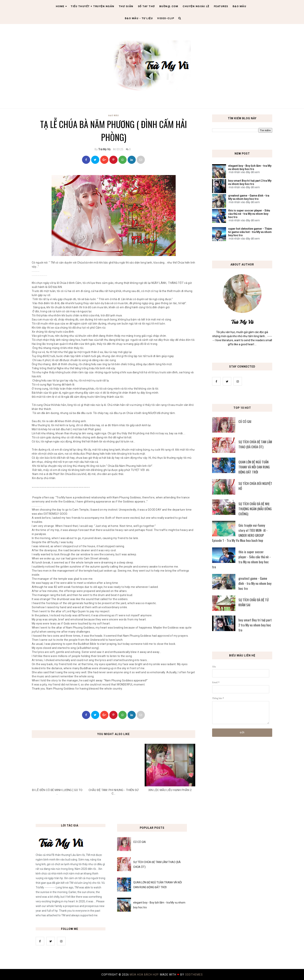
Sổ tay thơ (146, 6)
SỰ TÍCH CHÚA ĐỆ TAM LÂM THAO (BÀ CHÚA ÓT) (255, 444)
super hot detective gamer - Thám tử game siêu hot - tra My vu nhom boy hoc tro (250, 232)
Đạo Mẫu (240, 6)
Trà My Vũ (104, 149)
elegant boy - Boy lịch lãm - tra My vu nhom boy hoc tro (250, 167)
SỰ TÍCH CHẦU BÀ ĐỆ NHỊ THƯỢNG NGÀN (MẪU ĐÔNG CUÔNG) (255, 509)
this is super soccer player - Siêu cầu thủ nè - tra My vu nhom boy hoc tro (249, 214)
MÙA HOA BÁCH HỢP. (145, 975)
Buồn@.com (169, 6)
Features (221, 6)
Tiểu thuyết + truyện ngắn (93, 6)
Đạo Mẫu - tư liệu (139, 18)
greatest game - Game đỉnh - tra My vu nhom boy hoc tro (249, 197)
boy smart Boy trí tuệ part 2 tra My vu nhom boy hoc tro (250, 182)
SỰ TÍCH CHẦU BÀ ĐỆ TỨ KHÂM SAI (253, 602)
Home (61, 6)
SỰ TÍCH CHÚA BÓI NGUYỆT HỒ (255, 486)
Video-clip (166, 18)
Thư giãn (126, 6)
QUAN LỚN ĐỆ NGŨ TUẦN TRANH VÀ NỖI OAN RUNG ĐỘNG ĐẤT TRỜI (254, 467)
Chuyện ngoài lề (196, 6)
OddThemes (194, 975)
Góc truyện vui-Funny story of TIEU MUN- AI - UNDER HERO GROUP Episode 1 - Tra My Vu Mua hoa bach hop (240, 533)
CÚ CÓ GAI (245, 421)
